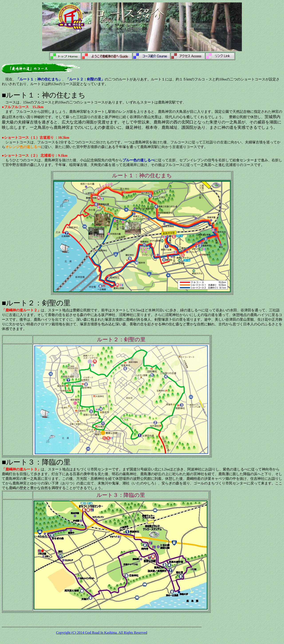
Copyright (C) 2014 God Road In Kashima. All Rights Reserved (102, 633)
